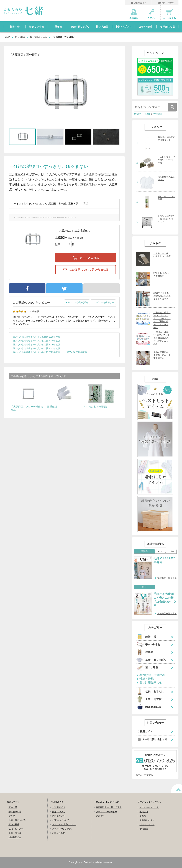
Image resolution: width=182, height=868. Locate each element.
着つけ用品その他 (38, 37)
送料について (59, 816)
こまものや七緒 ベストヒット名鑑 (162, 255)
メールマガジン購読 (62, 829)
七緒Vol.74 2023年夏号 (76, 352)
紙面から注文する (144, 775)
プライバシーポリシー (107, 812)
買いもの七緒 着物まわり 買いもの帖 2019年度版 (36, 341)
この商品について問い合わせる (86, 270)
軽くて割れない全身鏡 (166, 198)
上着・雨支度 (15, 833)
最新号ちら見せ (147, 820)
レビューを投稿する (104, 302)
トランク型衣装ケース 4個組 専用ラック (166, 219)
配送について (59, 812)
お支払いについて (61, 820)
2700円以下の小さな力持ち (161, 275)
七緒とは (144, 812)
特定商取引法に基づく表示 (109, 807)
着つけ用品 (20, 37)
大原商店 (158, 114)
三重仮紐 (52, 407)
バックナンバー (166, 552)
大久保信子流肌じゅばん (166, 178)
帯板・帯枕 (147, 679)
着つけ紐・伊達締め (152, 675)
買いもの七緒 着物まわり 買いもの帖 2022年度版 (36, 352)
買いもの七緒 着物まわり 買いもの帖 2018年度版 (36, 337)
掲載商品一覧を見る (167, 578)
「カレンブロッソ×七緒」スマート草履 (166, 160)
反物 (147, 114)
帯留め (138, 114)
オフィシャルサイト (149, 807)
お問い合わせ (59, 833)
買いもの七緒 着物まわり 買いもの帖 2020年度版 (36, 345)
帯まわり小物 (15, 812)
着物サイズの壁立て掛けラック (166, 139)
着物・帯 (13, 807)
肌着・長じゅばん (17, 820)
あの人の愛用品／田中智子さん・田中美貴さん (162, 355)
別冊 (144, 587)
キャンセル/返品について (64, 824)
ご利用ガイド (59, 807)
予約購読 (144, 829)
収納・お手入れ (16, 829)
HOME (7, 37)
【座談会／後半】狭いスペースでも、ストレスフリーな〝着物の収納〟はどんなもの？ (162, 320)
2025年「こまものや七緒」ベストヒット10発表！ (162, 296)
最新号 (144, 552)
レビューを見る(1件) (78, 302)
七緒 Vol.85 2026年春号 (164, 560)
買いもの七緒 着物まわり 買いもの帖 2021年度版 (36, 348)
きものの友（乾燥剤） (96, 407)
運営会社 (100, 816)
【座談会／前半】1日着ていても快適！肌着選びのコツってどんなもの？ (162, 338)
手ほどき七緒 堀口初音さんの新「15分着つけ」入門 (165, 600)
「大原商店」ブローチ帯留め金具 (27, 408)
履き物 (12, 816)
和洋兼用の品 (15, 837)
